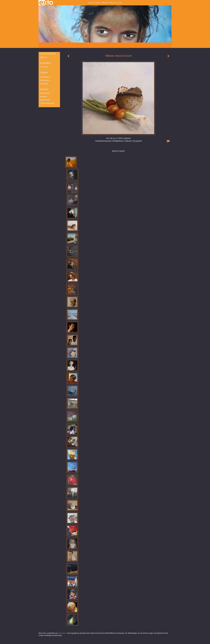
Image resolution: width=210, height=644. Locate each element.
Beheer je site (44, 45)
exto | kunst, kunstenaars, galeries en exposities (46, 3)
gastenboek (45, 100)
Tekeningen (45, 80)
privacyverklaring (47, 103)
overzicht (44, 67)
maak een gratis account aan (65, 45)
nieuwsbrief (45, 93)
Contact (44, 89)
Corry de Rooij (94, 3)
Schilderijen (45, 77)
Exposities (45, 63)
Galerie (44, 73)
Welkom (43, 57)
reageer (44, 96)
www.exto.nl (62, 633)
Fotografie (44, 84)
